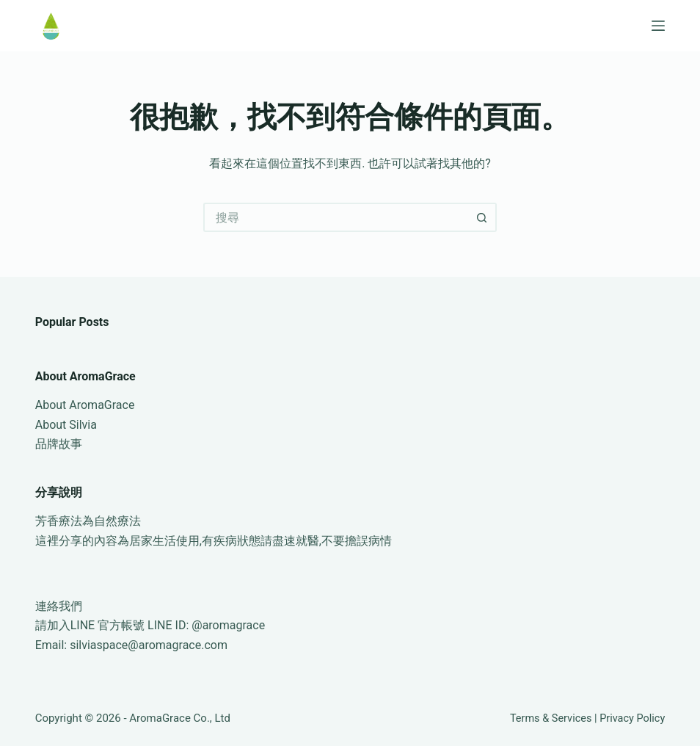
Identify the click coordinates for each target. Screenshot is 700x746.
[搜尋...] (335, 217)
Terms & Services (551, 718)
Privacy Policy (632, 718)
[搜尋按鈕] (482, 217)
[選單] (658, 26)
